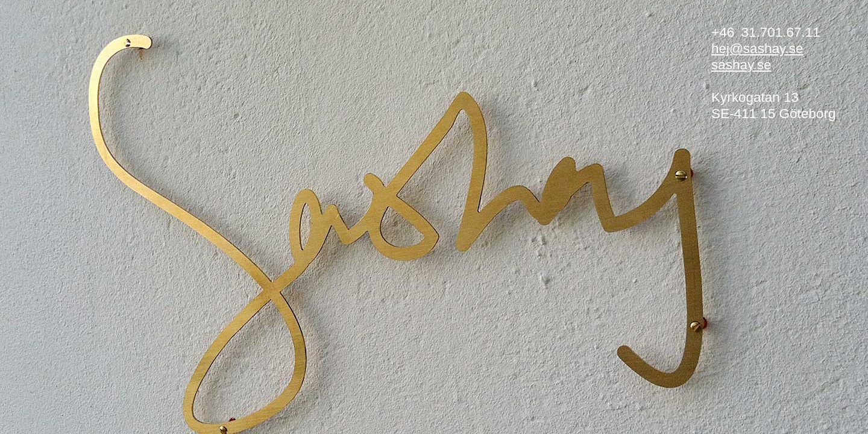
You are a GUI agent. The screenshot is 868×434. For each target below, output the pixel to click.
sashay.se (741, 65)
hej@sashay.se (757, 49)
